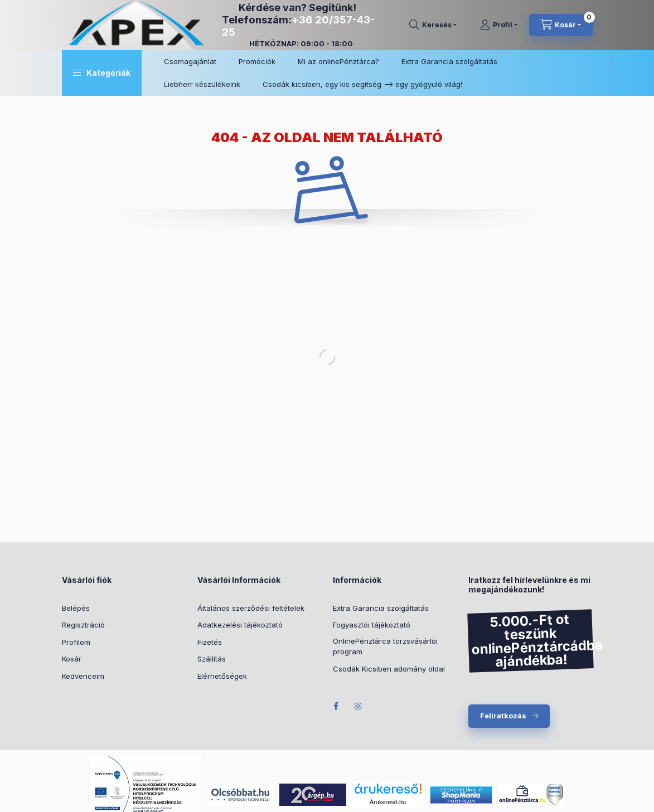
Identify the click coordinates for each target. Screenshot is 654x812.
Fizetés (210, 642)
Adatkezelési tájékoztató (240, 625)
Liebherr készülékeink (202, 84)
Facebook (336, 706)
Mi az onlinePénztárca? (338, 61)
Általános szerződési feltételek (251, 608)
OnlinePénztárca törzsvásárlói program (385, 646)
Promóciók (257, 61)
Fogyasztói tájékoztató (372, 625)
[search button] (433, 25)
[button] (102, 73)
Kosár (72, 659)
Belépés (76, 608)
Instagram (359, 706)
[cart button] (561, 25)
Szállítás (212, 659)
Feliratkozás (503, 716)
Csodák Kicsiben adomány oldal (389, 669)
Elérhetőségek (222, 676)
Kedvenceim (83, 676)
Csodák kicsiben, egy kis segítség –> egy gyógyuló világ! (362, 84)
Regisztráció (83, 625)
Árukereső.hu (388, 802)
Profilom (76, 642)
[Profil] (499, 25)
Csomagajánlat (190, 61)
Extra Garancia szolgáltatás (449, 61)
